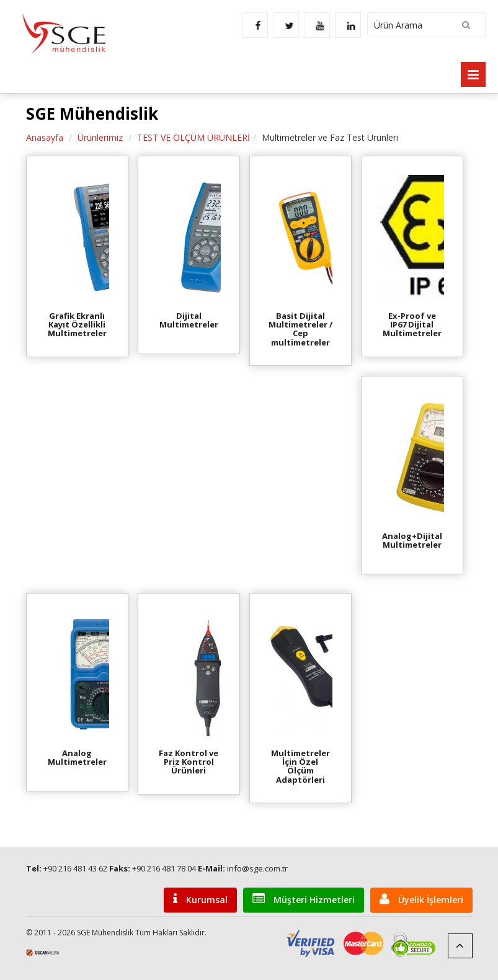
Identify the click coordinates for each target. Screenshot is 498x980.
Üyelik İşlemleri (421, 899)
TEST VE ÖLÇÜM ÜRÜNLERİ (193, 137)
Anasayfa (45, 137)
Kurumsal (200, 899)
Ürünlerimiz (100, 137)
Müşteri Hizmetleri (304, 899)
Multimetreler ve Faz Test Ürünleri (330, 137)
